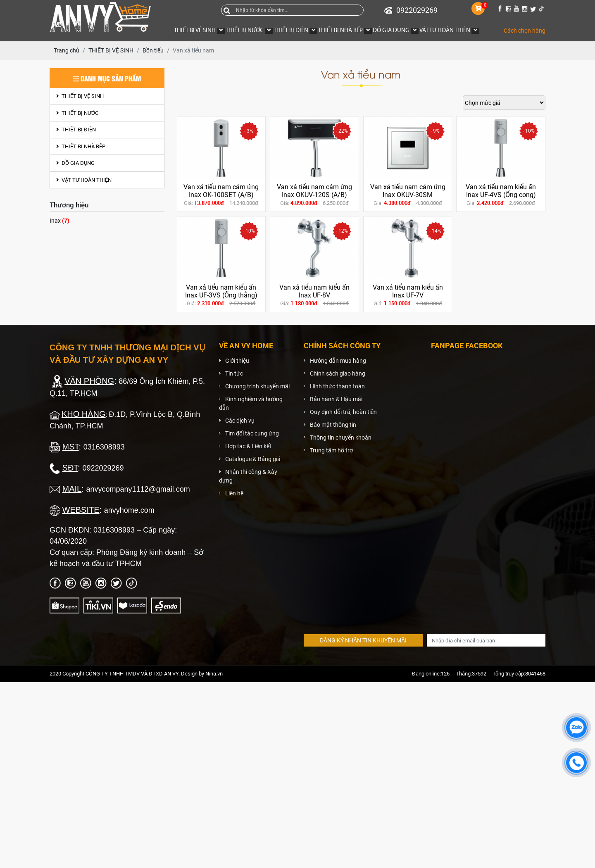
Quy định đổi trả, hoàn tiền (343, 412)
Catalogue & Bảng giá (253, 459)
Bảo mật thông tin (333, 425)
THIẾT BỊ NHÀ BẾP (81, 146)
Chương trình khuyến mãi (257, 386)
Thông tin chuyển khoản (341, 438)
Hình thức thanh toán (337, 386)
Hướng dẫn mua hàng (338, 361)
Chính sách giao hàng (338, 373)
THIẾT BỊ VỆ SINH (80, 96)
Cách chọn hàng (525, 31)
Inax (59, 220)
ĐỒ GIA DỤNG (75, 163)
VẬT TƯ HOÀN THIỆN (84, 180)
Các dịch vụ (240, 421)
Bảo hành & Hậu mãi (336, 399)
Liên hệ (234, 493)
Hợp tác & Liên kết (248, 446)
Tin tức (234, 373)
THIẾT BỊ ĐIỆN (76, 130)
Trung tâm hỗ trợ (331, 450)
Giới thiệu (237, 361)
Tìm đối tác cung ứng (252, 433)
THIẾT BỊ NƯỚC (77, 113)
